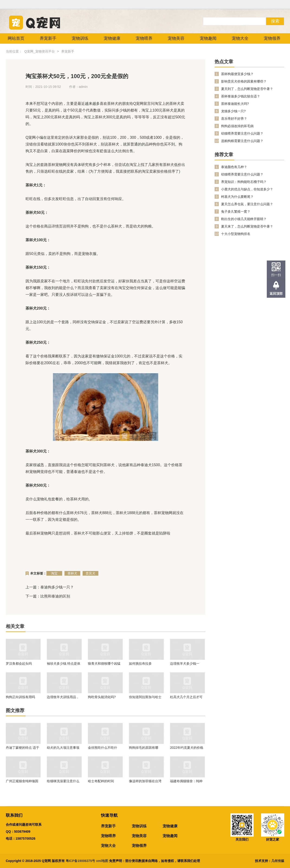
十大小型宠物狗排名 (236, 234)
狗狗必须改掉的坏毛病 (237, 126)
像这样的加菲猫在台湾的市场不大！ (145, 781)
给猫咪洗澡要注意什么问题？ (63, 781)
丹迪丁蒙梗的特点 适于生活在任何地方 (23, 748)
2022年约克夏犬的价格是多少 (187, 748)
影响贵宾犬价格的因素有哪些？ (244, 81)
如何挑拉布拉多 (140, 663)
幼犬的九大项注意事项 (63, 748)
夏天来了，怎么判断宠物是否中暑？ (247, 226)
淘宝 (54, 573)
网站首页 (16, 38)
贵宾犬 (90, 573)
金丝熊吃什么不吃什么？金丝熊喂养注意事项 (104, 748)
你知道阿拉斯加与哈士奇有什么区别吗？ (145, 697)
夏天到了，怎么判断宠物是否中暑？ (247, 89)
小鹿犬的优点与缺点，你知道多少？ (247, 189)
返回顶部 (276, 294)
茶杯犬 (72, 573)
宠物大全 (240, 38)
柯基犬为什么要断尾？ (237, 197)
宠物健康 (112, 38)
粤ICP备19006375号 (81, 861)
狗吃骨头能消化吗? (102, 697)
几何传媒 (278, 861)
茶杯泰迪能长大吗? (235, 104)
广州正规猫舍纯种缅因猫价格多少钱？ (22, 781)
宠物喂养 (144, 38)
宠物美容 (176, 38)
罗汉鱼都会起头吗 (19, 663)
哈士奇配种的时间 (101, 781)
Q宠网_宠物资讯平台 (40, 51)
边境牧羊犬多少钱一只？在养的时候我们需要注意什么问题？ (186, 663)
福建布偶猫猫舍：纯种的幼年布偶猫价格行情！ (186, 781)
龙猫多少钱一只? (233, 111)
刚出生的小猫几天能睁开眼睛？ (244, 219)
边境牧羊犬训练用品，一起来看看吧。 (63, 697)
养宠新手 (48, 38)
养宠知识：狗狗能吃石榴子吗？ (244, 182)
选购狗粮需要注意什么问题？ (242, 141)
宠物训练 (80, 38)
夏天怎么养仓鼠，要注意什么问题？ (247, 204)
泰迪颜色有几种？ (234, 167)
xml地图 (103, 861)
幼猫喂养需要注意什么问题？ (242, 133)
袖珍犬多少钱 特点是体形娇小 (64, 663)
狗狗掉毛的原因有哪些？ (144, 748)
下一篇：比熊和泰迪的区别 (48, 596)
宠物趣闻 (208, 38)
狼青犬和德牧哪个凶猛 (104, 663)
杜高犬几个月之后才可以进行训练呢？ (186, 697)
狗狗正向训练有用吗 (20, 697)
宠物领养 (272, 38)
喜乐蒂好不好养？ (234, 119)
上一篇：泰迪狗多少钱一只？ (50, 587)
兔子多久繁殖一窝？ (236, 211)
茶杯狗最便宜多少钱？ (237, 74)
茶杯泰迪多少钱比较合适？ (241, 96)
